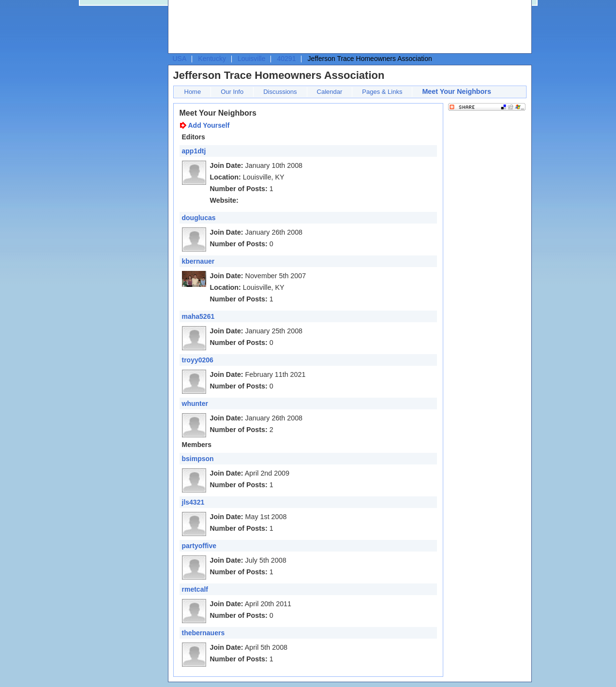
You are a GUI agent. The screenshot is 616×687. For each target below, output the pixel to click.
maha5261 (198, 316)
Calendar (330, 92)
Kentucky (212, 59)
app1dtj (194, 151)
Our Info (232, 92)
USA (180, 59)
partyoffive (199, 546)
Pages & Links (382, 92)
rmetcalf (195, 589)
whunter (195, 403)
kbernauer (198, 261)
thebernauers (203, 633)
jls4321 (193, 502)
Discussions (280, 92)
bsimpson (198, 459)
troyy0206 (198, 360)
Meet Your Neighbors (456, 91)
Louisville (252, 59)
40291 (286, 59)
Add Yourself (209, 125)
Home (193, 92)
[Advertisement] (347, 27)
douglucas (199, 218)
